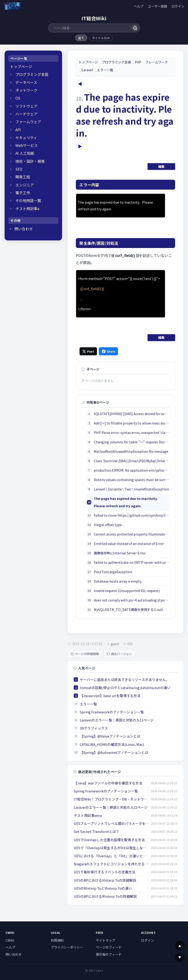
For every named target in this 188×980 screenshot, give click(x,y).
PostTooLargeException (113, 572)
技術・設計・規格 (30, 161)
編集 (161, 166)
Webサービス (27, 145)
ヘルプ (139, 6)
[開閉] (11, 74)
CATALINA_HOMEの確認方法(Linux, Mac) (112, 744)
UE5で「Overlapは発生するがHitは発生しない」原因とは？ (111, 848)
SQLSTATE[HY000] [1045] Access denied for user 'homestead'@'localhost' (132, 414)
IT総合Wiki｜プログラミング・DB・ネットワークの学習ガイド (111, 799)
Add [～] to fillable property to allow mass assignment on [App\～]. (132, 423)
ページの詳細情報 (85, 654)
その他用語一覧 (28, 201)
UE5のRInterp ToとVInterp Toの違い (103, 888)
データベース (26, 82)
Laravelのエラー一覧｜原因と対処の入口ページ (117, 720)
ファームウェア (28, 122)
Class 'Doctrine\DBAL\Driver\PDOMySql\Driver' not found (132, 461)
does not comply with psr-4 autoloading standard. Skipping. (132, 600)
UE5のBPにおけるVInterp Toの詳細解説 (105, 880)
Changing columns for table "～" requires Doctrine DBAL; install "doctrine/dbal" (132, 442)
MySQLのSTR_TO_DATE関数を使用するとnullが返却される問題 (132, 609)
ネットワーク (26, 90)
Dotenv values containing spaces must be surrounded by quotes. (132, 480)
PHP (138, 62)
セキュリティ (26, 138)
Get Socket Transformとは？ (97, 831)
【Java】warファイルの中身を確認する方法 (108, 783)
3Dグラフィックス (94, 728)
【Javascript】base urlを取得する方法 (110, 696)
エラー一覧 (105, 70)
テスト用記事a (27, 209)
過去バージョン (119, 654)
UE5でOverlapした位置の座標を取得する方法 (109, 840)
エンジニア (25, 185)
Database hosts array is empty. (118, 581)
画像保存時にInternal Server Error (120, 553)
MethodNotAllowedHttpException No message (131, 451)
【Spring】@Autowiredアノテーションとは (114, 752)
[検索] (135, 28)
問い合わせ (24, 229)
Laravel (87, 70)
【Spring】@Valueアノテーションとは (110, 736)
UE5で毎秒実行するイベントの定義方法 (105, 872)
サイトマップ (105, 940)
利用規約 (57, 940)
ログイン (178, 6)
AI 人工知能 (25, 153)
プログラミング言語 (32, 74)
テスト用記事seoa (88, 815)
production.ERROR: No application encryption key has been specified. (132, 470)
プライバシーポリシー (67, 947)
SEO (19, 169)
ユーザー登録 (157, 6)
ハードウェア (26, 114)
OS (18, 98)
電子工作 (23, 193)
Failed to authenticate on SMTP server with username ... (132, 562)
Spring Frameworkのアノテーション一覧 (112, 712)
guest (115, 644)
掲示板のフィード (109, 954)
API (18, 130)
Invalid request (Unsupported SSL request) (127, 591)
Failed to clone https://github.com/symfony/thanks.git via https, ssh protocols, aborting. (132, 515)
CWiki (10, 940)
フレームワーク (157, 62)
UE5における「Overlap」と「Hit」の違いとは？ (111, 856)
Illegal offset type (108, 525)
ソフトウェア (26, 106)
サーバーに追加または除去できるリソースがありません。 (124, 679)
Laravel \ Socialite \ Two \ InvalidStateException (131, 489)
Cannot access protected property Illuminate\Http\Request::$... (132, 534)
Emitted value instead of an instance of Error (129, 543)
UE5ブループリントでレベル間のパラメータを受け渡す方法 (111, 823)
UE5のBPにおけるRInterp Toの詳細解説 (105, 896)
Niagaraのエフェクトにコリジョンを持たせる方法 (111, 864)
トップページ (21, 67)
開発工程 (23, 177)
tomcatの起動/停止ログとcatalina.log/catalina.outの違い (125, 688)
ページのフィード (109, 947)
